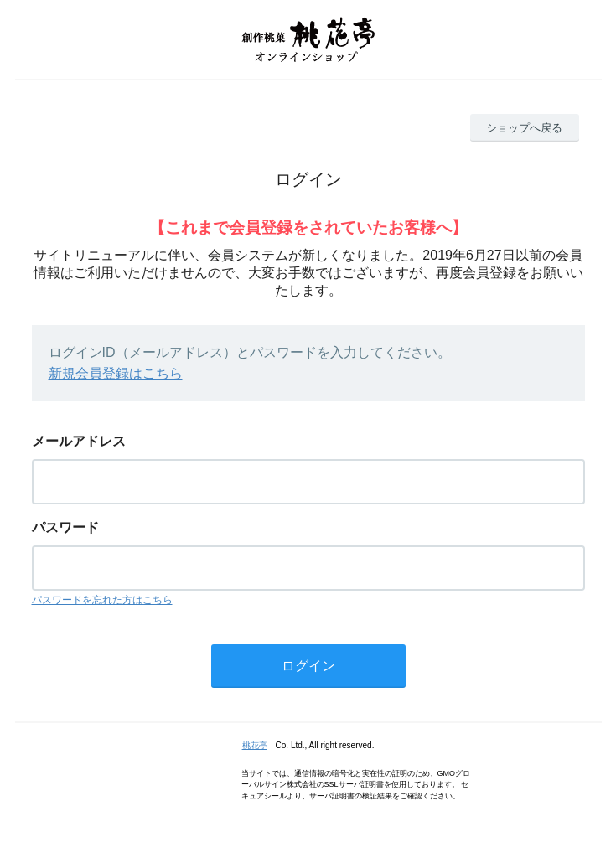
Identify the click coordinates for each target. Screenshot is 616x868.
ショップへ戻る (524, 128)
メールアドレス (79, 441)
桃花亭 (255, 745)
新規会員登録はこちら (116, 373)
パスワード (65, 527)
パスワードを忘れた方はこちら (102, 600)
